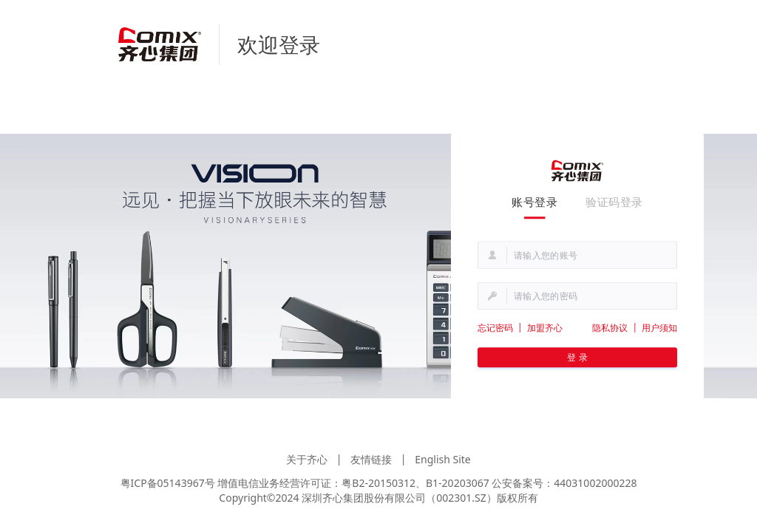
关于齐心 (307, 459)
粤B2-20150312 (378, 483)
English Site (443, 459)
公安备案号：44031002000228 (564, 483)
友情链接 (371, 459)
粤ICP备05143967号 (168, 483)
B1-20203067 (458, 483)
